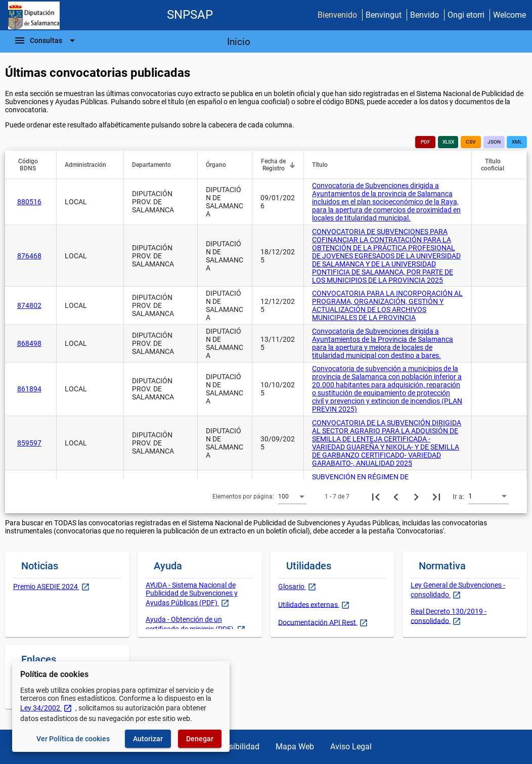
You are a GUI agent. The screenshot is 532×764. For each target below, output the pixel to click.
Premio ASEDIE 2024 (46, 587)
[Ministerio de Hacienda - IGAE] (34, 15)
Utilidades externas (309, 604)
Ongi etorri (466, 15)
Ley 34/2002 (46, 708)
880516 (29, 202)
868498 (29, 343)
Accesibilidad (236, 747)
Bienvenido (337, 15)
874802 (29, 305)
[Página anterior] (396, 497)
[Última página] (436, 497)
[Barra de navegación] (46, 40)
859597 (29, 443)
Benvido (425, 15)
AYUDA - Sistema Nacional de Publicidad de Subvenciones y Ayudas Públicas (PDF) (192, 594)
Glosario (292, 587)
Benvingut (384, 15)
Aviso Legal (351, 747)
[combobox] (292, 496)
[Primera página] (376, 497)
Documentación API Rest (318, 622)
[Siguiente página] (416, 497)
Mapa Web (295, 747)
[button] (33, 165)
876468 (29, 256)
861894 (29, 389)
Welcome (509, 15)
